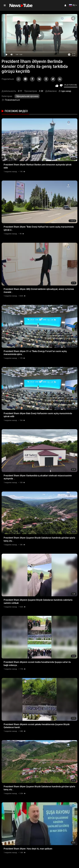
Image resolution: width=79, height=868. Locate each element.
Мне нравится (57, 86)
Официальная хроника (27, 96)
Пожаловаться (11, 100)
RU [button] (72, 5)
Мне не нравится (61, 86)
